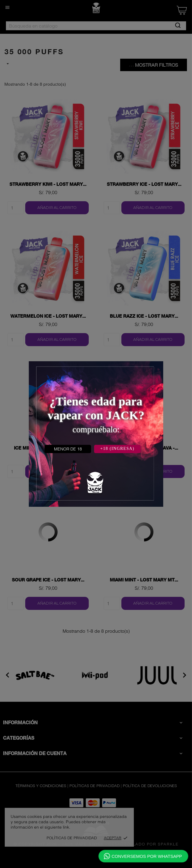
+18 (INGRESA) (117, 449)
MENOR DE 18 (68, 449)
